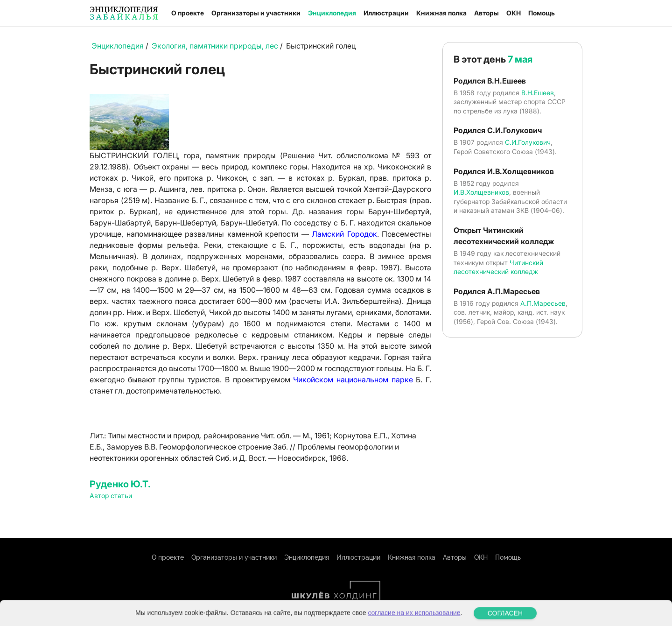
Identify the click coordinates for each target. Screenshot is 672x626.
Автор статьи (111, 496)
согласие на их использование (414, 621)
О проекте (188, 13)
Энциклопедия (332, 13)
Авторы (486, 13)
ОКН (514, 13)
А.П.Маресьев (543, 303)
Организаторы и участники (256, 13)
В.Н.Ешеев (538, 93)
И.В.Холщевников (481, 192)
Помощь (542, 13)
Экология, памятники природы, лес (215, 46)
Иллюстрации (386, 13)
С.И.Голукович (528, 142)
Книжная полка (441, 13)
